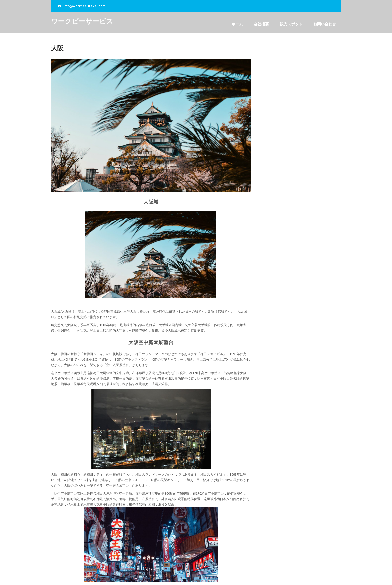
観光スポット (291, 24)
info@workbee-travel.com (84, 6)
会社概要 (261, 24)
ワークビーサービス (82, 21)
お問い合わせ (325, 24)
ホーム (237, 24)
